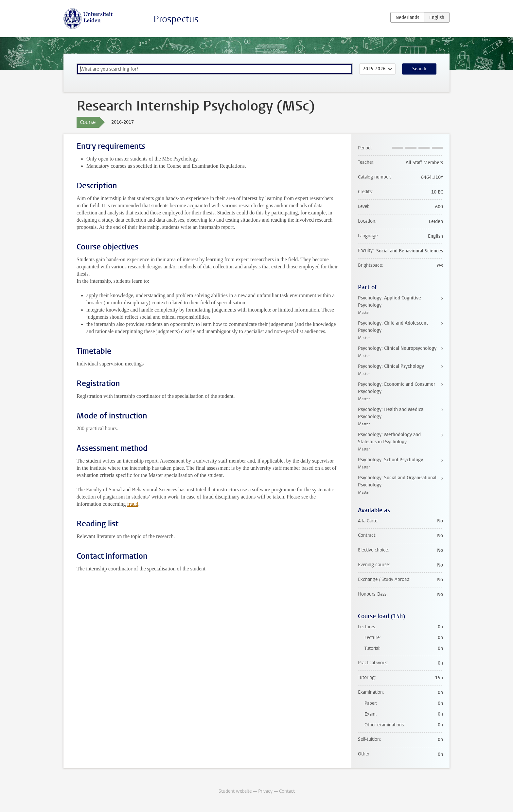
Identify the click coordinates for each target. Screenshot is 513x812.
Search (419, 69)
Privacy (265, 791)
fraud (133, 504)
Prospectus (176, 19)
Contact (287, 791)
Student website (235, 791)
